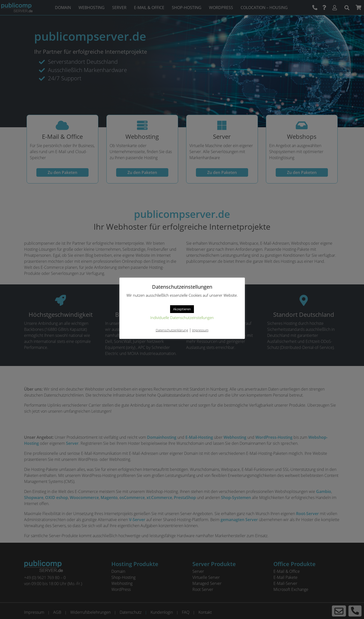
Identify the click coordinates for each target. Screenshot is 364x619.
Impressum (200, 330)
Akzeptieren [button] (182, 309)
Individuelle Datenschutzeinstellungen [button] (182, 318)
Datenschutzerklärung (172, 330)
